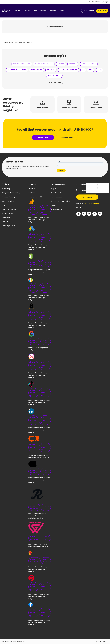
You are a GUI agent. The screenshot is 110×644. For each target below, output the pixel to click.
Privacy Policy (22, 641)
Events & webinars (57, 197)
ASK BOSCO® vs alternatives (60, 201)
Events (61, 64)
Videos (53, 205)
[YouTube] (95, 214)
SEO (45, 76)
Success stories (56, 209)
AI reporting (6, 189)
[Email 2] (100, 214)
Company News (89, 64)
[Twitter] (84, 214)
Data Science (59, 76)
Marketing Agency (8, 213)
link (40, 406)
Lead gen (5, 222)
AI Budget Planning (8, 197)
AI (88, 70)
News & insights (56, 193)
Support (54, 189)
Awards (73, 64)
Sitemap (5, 641)
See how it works (87, 190)
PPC (96, 70)
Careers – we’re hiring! (40, 412)
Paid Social (40, 70)
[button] (88, 11)
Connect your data (8, 226)
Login (106, 2)
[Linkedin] (89, 214)
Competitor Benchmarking (11, 193)
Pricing (4, 205)
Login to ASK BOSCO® (9, 209)
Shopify (55, 70)
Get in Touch (96, 2)
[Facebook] (78, 214)
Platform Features (20, 70)
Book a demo (87, 197)
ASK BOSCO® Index (20, 64)
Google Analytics (43, 64)
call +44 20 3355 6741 (92, 203)
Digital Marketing (73, 70)
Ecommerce (6, 218)
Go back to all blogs (56, 27)
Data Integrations (8, 201)
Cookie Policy (13, 641)
